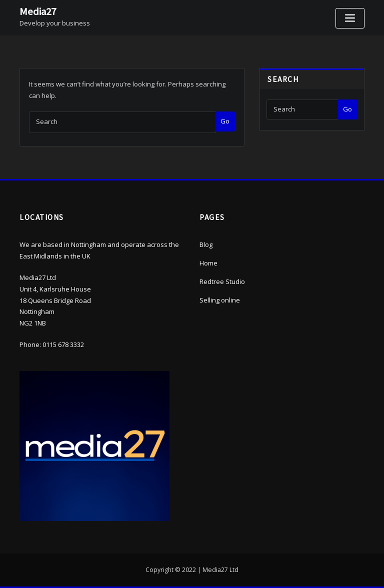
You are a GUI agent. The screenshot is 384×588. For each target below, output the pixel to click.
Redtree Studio (222, 281)
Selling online (220, 300)
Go (225, 121)
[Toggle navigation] (350, 18)
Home (208, 263)
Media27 (38, 11)
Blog (206, 244)
